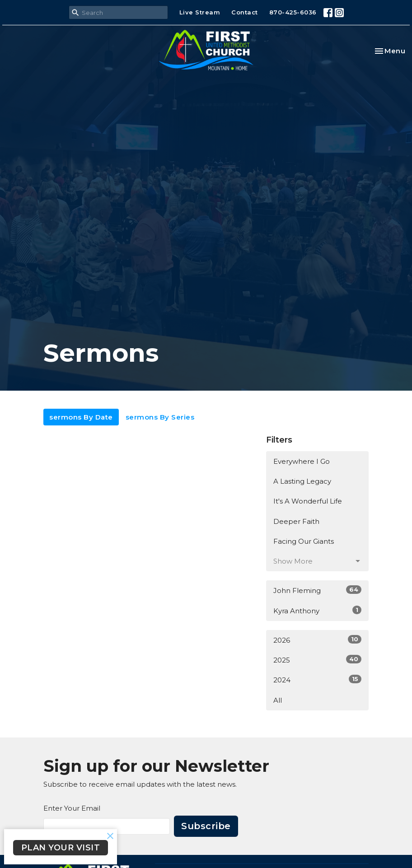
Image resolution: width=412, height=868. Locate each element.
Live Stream (200, 12)
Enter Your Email (72, 808)
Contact (245, 12)
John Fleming (317, 590)
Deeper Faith (296, 521)
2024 (317, 679)
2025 (317, 660)
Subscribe (206, 826)
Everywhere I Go (302, 461)
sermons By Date (81, 417)
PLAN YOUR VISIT (61, 848)
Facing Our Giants (304, 541)
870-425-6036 (293, 12)
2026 (317, 640)
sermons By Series (160, 417)
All (278, 700)
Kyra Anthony (317, 610)
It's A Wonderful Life (308, 501)
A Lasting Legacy (302, 481)
